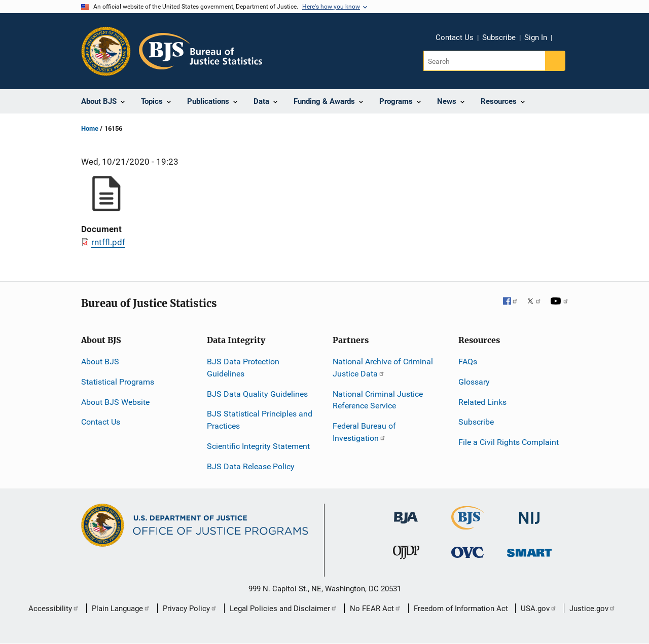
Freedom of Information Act (461, 609)
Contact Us (455, 37)
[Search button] (555, 61)
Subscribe (499, 37)
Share (563, 39)
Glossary (474, 382)
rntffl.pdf (108, 242)
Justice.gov (592, 609)
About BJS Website (115, 402)
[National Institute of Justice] (529, 513)
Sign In (536, 37)
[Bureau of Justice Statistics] (468, 525)
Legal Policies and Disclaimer (283, 609)
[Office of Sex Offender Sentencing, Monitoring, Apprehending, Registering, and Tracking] (529, 550)
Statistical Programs (118, 382)
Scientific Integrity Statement (258, 446)
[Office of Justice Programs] (106, 51)
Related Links (482, 402)
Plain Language (121, 609)
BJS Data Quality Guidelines (257, 394)
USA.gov (539, 609)
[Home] (201, 51)
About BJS (100, 362)
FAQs (468, 362)
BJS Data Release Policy (251, 466)
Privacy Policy (190, 609)
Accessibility (54, 609)
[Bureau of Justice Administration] (406, 513)
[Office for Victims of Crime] (467, 552)
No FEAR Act (375, 609)
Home (90, 128)
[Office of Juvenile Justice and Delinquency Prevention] (406, 555)
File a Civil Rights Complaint (509, 442)
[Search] (485, 61)
